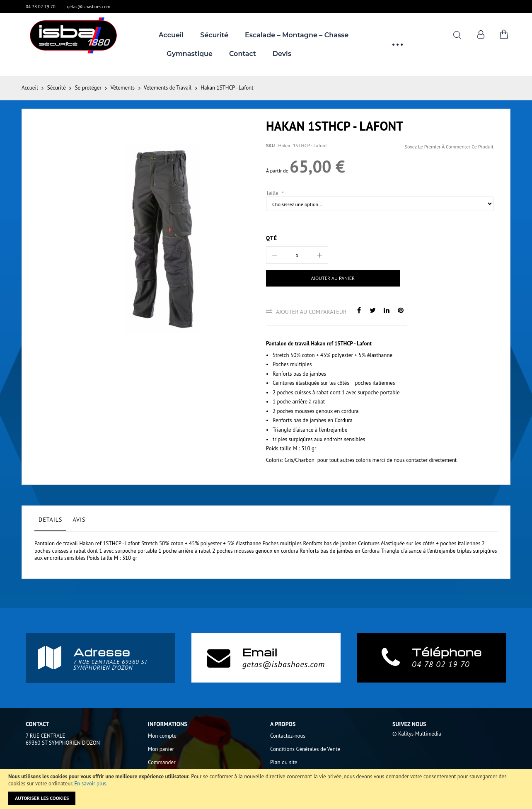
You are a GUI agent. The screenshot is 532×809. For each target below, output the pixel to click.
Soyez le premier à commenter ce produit (449, 147)
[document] (266, 789)
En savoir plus (90, 783)
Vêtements (123, 88)
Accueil (30, 88)
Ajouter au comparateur (311, 312)
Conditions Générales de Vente (305, 749)
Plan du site (284, 762)
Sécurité (57, 88)
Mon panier (161, 749)
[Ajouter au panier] (320, 278)
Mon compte (162, 736)
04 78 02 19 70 (41, 7)
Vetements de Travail (168, 88)
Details (50, 520)
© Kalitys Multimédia (417, 734)
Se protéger (88, 88)
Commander (162, 762)
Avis (79, 520)
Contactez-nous (288, 736)
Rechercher (457, 35)
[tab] (50, 522)
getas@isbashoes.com (89, 7)
